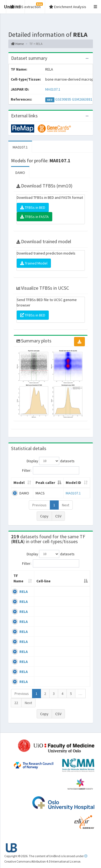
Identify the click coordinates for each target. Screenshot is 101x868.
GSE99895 (63, 99)
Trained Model (34, 263)
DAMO (20, 173)
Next (66, 505)
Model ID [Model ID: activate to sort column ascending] (73, 483)
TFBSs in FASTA (34, 217)
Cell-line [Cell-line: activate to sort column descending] (43, 581)
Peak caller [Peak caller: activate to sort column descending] (45, 483)
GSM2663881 (82, 99)
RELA (24, 592)
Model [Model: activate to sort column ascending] (19, 483)
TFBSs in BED (33, 207)
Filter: (51, 470)
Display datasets (51, 461)
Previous (39, 505)
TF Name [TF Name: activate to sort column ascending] (18, 578)
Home (17, 44)
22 (16, 703)
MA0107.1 (53, 89)
